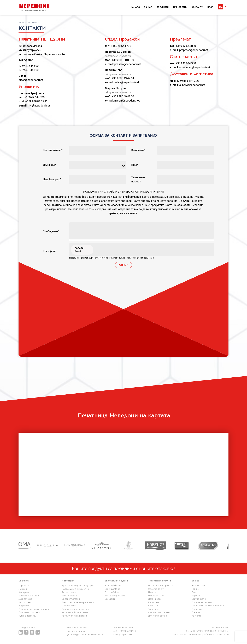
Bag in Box (24, 606)
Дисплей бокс (25, 599)
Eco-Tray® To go (112, 589)
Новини (195, 589)
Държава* (50, 165)
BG (221, 7)
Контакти (197, 7)
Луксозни (23, 589)
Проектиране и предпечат (161, 586)
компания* (138, 150)
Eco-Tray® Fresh (113, 592)
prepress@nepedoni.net (194, 50)
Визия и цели (198, 586)
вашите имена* (53, 150)
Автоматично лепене (159, 612)
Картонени (24, 586)
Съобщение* (51, 231)
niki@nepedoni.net (39, 106)
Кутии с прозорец (27, 616)
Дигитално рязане (158, 616)
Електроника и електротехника (78, 602)
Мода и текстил (70, 596)
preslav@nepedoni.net (128, 64)
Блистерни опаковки (29, 596)
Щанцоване (154, 606)
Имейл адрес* (52, 179)
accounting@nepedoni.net (195, 67)
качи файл (50, 251)
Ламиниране (155, 599)
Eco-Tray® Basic (113, 586)
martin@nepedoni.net (127, 101)
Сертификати (199, 599)
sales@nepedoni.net (127, 82)
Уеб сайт (208, 634)
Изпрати (123, 265)
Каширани (24, 592)
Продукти (163, 7)
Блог (210, 7)
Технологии (180, 7)
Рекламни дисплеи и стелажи (34, 609)
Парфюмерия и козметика (76, 589)
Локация (196, 612)
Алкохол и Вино (69, 592)
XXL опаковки (25, 602)
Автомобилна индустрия (74, 616)
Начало (135, 7)
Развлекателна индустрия (75, 609)
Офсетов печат (156, 589)
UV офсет (153, 592)
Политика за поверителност (187, 634)
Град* (135, 165)
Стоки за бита (69, 606)
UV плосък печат (157, 596)
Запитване (197, 609)
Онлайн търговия (71, 599)
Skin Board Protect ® (115, 596)
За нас (148, 7)
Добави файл (79, 250)
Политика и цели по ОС (203, 602)
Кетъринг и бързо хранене (75, 612)
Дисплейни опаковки (29, 612)
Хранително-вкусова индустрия (78, 586)
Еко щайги (110, 599)
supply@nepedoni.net (192, 85)
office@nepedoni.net (31, 80)
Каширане (154, 602)
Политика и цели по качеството (208, 606)
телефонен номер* (138, 179)
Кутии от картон (220, 628)
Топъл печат (154, 609)
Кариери (196, 596)
